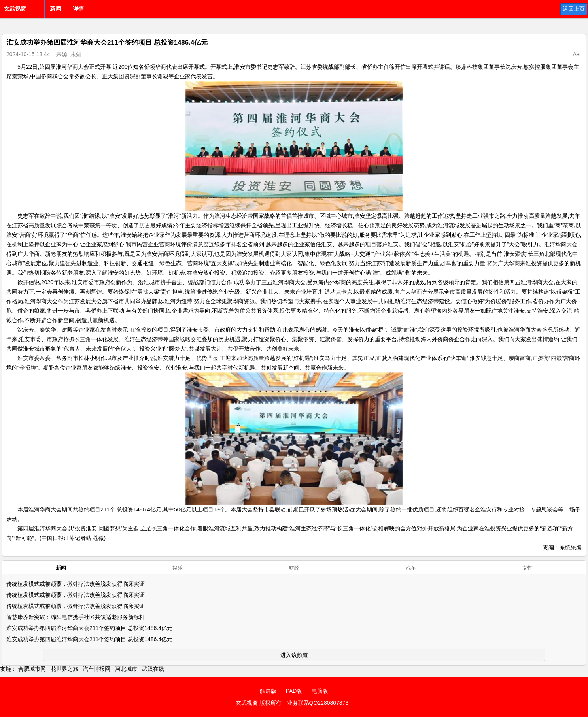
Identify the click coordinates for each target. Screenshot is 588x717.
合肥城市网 (32, 669)
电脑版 (320, 691)
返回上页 (574, 9)
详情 (78, 9)
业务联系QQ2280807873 (318, 703)
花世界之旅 (64, 669)
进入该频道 (294, 655)
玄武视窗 (15, 9)
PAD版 (294, 691)
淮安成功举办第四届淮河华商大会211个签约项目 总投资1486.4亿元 (89, 628)
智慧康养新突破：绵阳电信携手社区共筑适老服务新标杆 (76, 617)
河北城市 (126, 669)
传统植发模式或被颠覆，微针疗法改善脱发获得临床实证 (76, 584)
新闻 (55, 9)
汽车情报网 (96, 669)
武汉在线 (153, 669)
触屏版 (268, 691)
